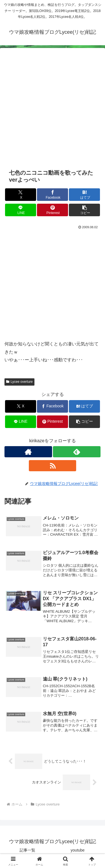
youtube (78, 850)
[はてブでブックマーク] (84, 195)
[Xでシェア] (21, 195)
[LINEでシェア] (21, 210)
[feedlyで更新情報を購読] (77, 452)
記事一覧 (27, 850)
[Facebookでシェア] (53, 195)
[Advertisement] (53, 111)
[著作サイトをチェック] (28, 452)
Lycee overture (19, 382)
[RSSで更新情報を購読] (53, 466)
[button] (84, 210)
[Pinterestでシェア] (53, 210)
